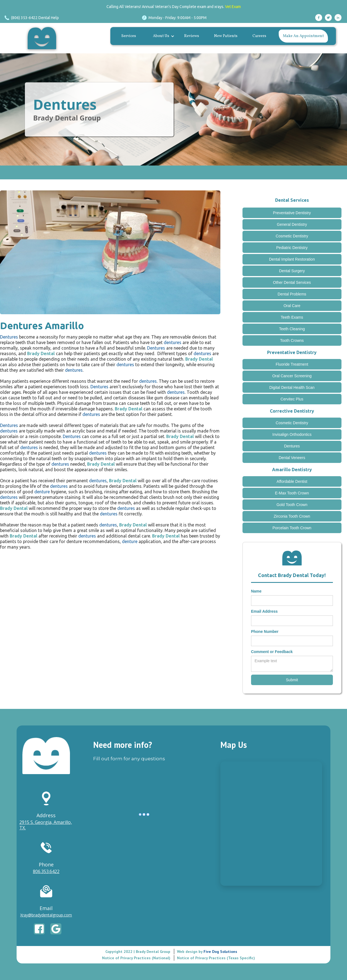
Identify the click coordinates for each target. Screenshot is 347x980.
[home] (43, 38)
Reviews (192, 36)
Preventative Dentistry (292, 213)
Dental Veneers (292, 458)
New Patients (226, 36)
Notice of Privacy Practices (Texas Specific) (216, 958)
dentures (173, 342)
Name (256, 591)
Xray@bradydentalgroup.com (46, 915)
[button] (162, 36)
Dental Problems (292, 294)
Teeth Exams (292, 317)
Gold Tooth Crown (292, 505)
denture (42, 492)
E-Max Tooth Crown (292, 493)
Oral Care (292, 306)
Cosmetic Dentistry (292, 236)
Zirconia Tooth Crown (292, 516)
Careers (259, 36)
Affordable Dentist (292, 481)
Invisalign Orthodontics (292, 434)
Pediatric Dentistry (292, 248)
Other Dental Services (292, 282)
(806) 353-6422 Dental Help (35, 18)
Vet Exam (233, 7)
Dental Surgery (292, 271)
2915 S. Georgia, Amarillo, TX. (46, 825)
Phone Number (265, 632)
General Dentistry (292, 224)
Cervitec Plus (292, 399)
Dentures (65, 104)
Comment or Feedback (272, 652)
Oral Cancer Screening (292, 376)
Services (129, 36)
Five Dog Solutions (220, 952)
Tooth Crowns (292, 340)
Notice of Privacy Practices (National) (136, 958)
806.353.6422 (46, 871)
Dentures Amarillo (42, 326)
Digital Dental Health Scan (292, 387)
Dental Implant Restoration (292, 259)
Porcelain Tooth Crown (292, 528)
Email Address (264, 611)
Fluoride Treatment (292, 364)
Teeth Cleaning (292, 329)
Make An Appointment (303, 36)
